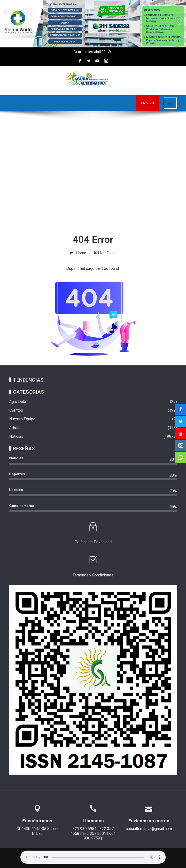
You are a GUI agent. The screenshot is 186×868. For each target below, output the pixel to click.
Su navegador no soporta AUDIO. (93, 857)
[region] (93, 24)
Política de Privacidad (93, 542)
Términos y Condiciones (93, 575)
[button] (8, 24)
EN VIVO (148, 103)
